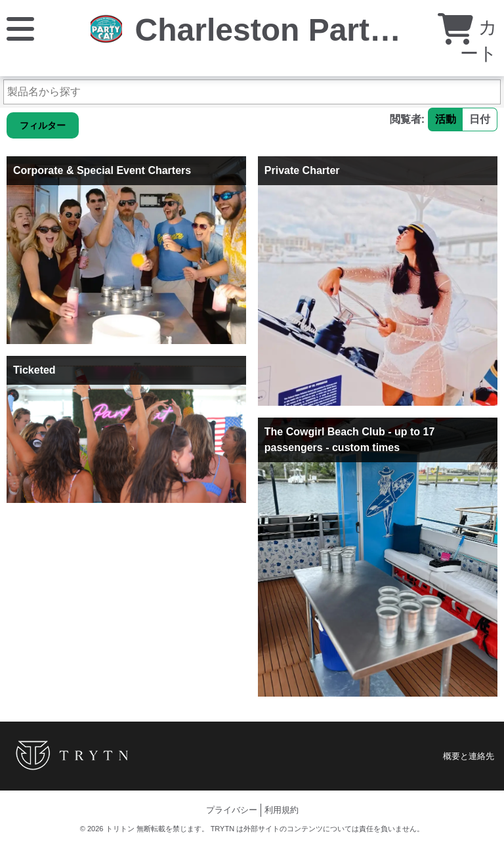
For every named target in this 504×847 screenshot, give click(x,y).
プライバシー (232, 810)
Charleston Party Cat (291, 30)
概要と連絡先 (469, 756)
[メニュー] (20, 28)
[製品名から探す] (252, 92)
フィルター (43, 125)
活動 (446, 119)
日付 (480, 119)
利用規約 (282, 810)
